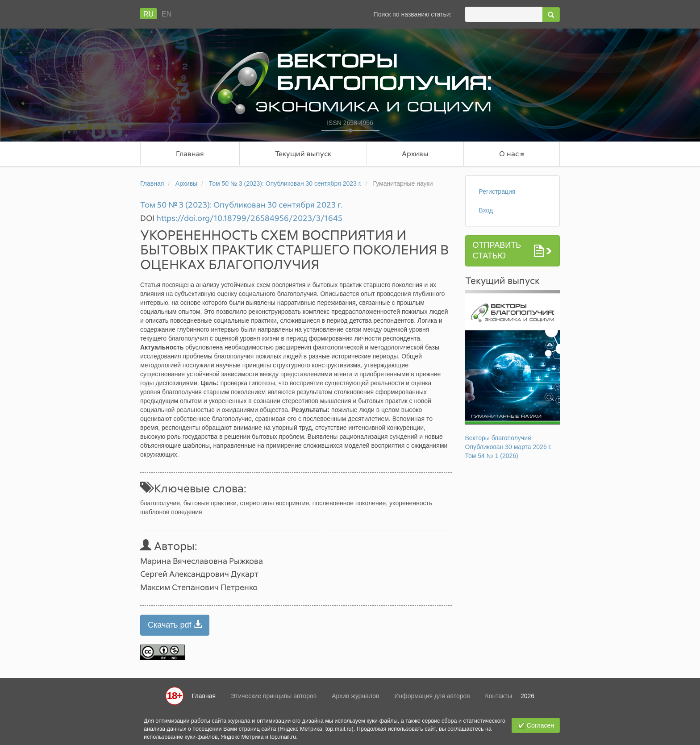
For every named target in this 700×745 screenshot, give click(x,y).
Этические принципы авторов (274, 696)
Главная (190, 154)
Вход (486, 210)
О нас (512, 154)
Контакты (499, 696)
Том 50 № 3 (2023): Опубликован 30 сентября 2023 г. (285, 183)
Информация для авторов (432, 696)
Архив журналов (355, 696)
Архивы (415, 154)
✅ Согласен (536, 725)
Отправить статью (497, 250)
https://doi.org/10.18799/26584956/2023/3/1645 (249, 218)
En (167, 14)
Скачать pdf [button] (175, 625)
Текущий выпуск (303, 154)
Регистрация (497, 191)
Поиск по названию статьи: (413, 14)
